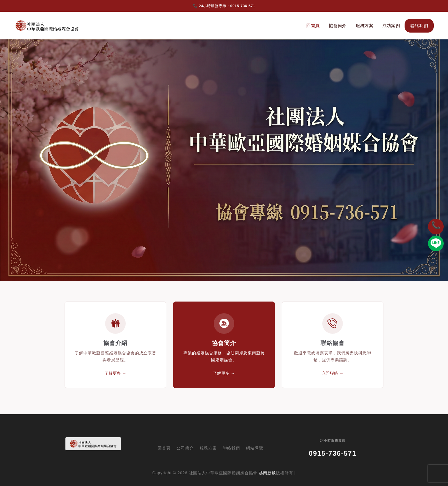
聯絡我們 (419, 26)
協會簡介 (338, 26)
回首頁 (313, 26)
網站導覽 (255, 448)
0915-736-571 (243, 6)
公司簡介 (185, 448)
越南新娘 (267, 473)
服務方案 (365, 26)
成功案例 (391, 26)
